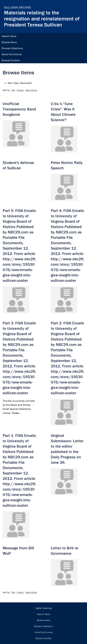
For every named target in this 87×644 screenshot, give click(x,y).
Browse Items (9, 42)
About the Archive (12, 54)
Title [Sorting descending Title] (13, 90)
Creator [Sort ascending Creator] (20, 90)
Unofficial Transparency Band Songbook (19, 109)
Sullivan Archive (18, 7)
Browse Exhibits (11, 60)
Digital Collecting (43, 608)
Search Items (9, 36)
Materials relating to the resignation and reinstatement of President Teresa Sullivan (42, 19)
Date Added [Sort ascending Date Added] (31, 90)
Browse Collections (12, 48)
